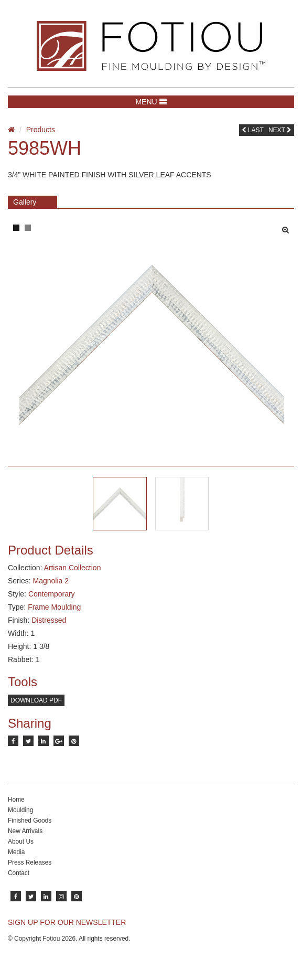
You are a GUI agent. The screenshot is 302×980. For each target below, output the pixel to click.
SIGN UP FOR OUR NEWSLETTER (67, 922)
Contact (19, 873)
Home (16, 800)
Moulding (20, 810)
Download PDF (36, 700)
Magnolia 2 (51, 581)
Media (16, 852)
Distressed (49, 620)
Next (280, 130)
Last (253, 130)
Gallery (25, 202)
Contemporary (52, 594)
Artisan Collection (72, 568)
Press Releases (30, 862)
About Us (21, 841)
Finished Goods (30, 821)
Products (41, 130)
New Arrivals (25, 831)
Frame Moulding (54, 607)
